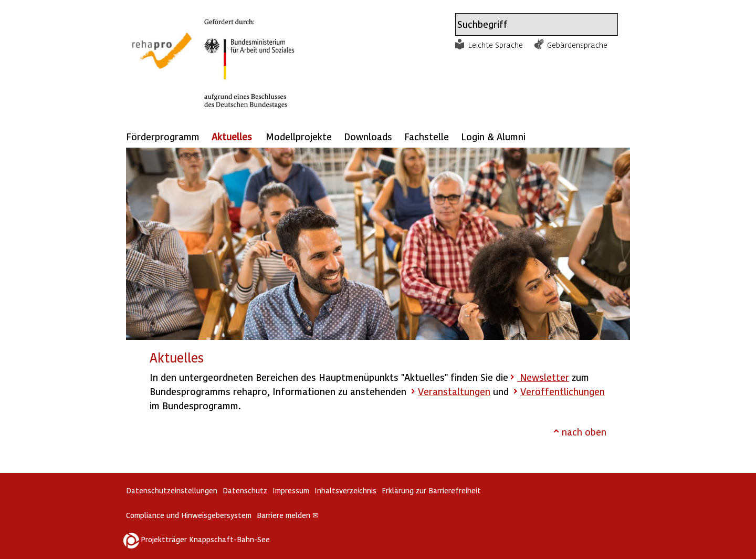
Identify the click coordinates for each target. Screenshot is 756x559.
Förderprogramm (163, 136)
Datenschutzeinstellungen (172, 490)
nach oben (584, 432)
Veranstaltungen (454, 391)
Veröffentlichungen (563, 391)
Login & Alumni (493, 136)
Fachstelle (427, 136)
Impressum (291, 490)
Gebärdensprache (577, 45)
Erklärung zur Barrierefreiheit (431, 490)
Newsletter (543, 377)
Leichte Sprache (496, 45)
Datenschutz (245, 490)
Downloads (368, 136)
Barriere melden (288, 515)
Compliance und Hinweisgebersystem (189, 515)
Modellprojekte (299, 136)
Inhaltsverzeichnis (345, 490)
